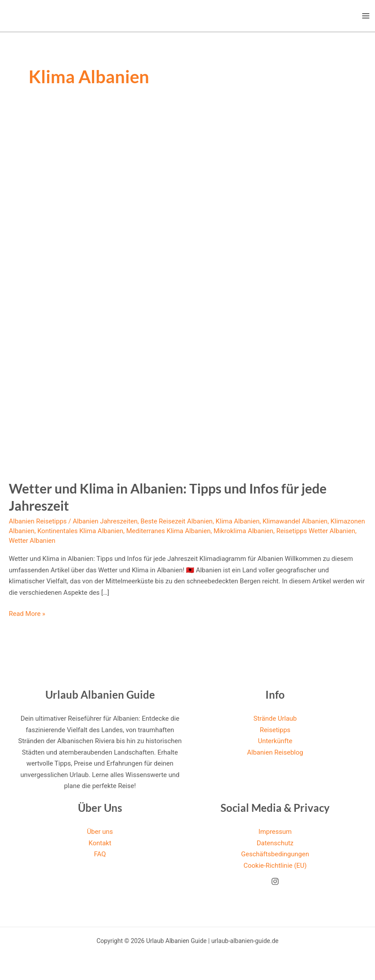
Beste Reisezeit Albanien (176, 521)
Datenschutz (275, 843)
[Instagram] (275, 881)
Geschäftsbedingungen (275, 854)
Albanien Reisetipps (38, 521)
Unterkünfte (275, 741)
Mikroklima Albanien (243, 531)
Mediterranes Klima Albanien (169, 531)
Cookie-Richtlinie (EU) (275, 866)
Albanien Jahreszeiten (105, 521)
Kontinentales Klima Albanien (80, 531)
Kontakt (100, 843)
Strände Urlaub (275, 718)
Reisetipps (275, 730)
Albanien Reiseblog (275, 752)
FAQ (100, 854)
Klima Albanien (238, 521)
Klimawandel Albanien (295, 521)
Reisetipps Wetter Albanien (316, 531)
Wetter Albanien (32, 541)
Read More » (27, 614)
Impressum (275, 832)
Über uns (100, 832)
